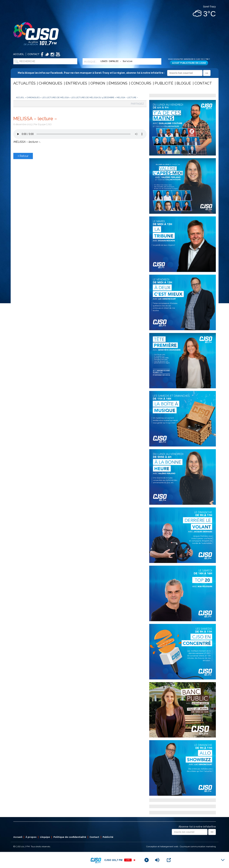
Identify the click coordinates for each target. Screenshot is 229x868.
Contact (33, 54)
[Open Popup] (169, 860)
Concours (141, 83)
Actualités (24, 83)
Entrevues (76, 83)
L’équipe (45, 837)
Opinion (98, 83)
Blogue (184, 83)
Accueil (19, 54)
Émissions (118, 83)
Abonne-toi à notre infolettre (197, 827)
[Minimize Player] (223, 860)
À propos (31, 837)
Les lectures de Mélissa (55, 98)
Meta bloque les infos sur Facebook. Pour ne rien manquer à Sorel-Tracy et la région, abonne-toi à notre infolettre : (114, 73)
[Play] (147, 860)
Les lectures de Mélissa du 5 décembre (93, 98)
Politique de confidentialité (70, 837)
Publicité (164, 83)
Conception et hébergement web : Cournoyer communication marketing (181, 847)
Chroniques (50, 83)
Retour (23, 156)
